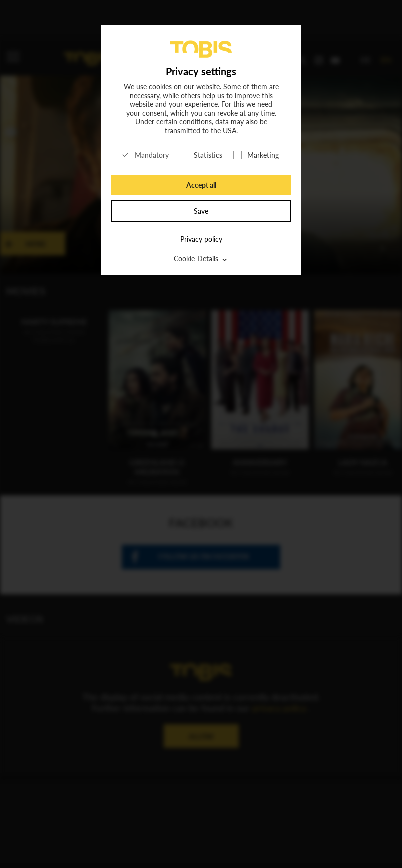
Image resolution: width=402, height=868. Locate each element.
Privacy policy (201, 239)
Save (201, 211)
